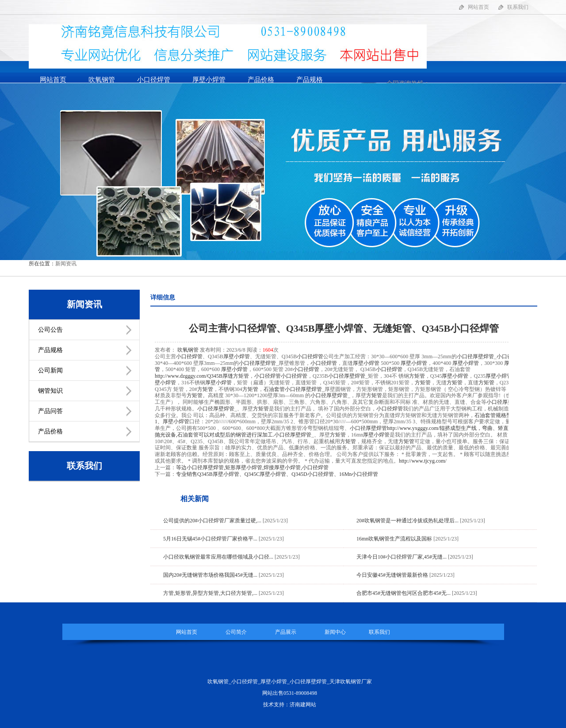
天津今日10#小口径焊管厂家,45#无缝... (402, 557)
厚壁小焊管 (209, 80)
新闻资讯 (66, 264)
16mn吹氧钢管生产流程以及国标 (394, 539)
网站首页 (478, 7)
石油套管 (274, 389)
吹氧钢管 (102, 80)
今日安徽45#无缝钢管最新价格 (392, 575)
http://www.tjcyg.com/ (423, 461)
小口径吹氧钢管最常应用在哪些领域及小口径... (218, 557)
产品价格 (261, 80)
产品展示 (286, 632)
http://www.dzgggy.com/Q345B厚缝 (194, 376)
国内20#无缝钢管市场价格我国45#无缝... (210, 575)
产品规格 (310, 80)
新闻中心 (335, 632)
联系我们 (518, 7)
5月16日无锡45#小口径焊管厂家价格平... (210, 539)
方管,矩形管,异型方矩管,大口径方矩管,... (210, 593)
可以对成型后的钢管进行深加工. (226, 435)
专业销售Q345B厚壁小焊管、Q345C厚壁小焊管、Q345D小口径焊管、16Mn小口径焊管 (277, 474)
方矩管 (241, 376)
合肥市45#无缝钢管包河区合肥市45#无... (403, 593)
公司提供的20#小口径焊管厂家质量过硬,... (212, 521)
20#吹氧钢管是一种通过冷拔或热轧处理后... (407, 521)
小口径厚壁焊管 (475, 356)
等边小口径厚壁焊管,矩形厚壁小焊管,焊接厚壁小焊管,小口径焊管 (252, 467)
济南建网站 (303, 705)
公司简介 (236, 632)
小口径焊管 (154, 80)
